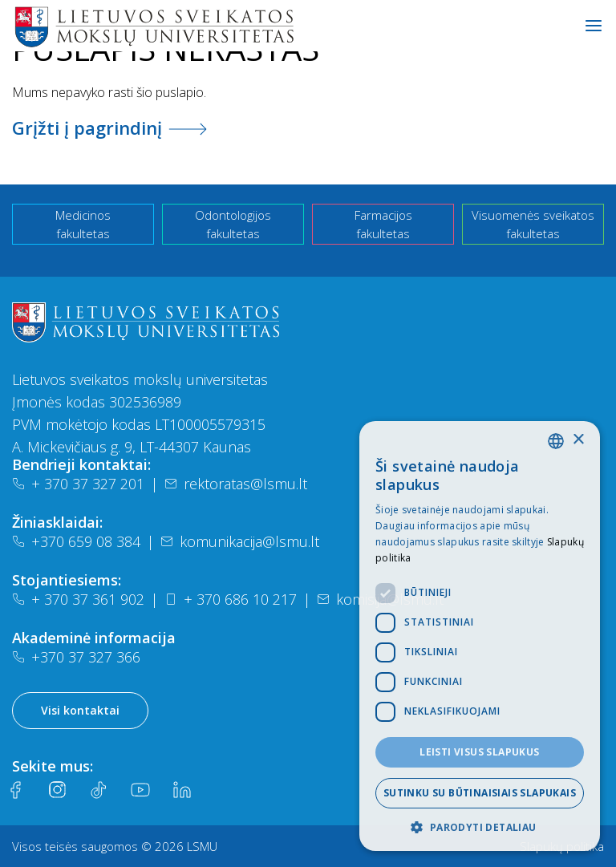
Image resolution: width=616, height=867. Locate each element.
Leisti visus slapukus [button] (479, 752)
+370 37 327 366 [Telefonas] (76, 657)
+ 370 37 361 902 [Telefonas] (78, 599)
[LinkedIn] (182, 790)
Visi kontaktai (80, 710)
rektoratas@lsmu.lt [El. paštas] (236, 484)
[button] (480, 827)
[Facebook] (15, 790)
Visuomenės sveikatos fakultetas (533, 224)
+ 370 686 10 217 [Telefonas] (231, 599)
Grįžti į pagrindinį (109, 128)
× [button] (578, 440)
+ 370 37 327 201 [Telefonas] (78, 484)
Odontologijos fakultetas (233, 224)
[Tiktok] (99, 790)
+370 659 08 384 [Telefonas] (76, 541)
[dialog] (480, 636)
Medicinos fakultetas (83, 224)
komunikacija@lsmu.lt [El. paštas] (240, 541)
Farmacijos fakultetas (383, 224)
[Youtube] (140, 790)
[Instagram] (57, 790)
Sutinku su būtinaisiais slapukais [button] (480, 793)
